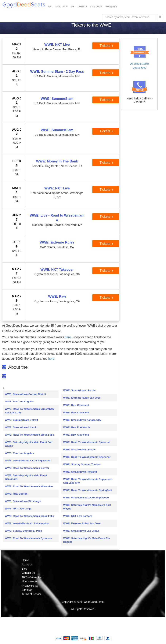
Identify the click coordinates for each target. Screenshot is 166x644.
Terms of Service (32, 594)
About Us (27, 564)
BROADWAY (111, 6)
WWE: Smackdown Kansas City (82, 420)
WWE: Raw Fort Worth (76, 427)
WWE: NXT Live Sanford (78, 516)
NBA (58, 6)
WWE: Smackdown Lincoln (21, 427)
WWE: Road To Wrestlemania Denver (27, 468)
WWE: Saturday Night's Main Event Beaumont (26, 477)
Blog (24, 569)
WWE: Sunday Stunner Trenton (82, 464)
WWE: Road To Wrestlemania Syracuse (28, 538)
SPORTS (83, 6)
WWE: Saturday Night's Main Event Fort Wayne (29, 444)
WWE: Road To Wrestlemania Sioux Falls (29, 435)
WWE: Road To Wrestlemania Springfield (88, 490)
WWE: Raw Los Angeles (19, 402)
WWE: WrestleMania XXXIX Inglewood (28, 461)
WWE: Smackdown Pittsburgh (23, 501)
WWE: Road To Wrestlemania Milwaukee (29, 486)
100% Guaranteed (33, 577)
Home (25, 560)
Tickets (106, 46)
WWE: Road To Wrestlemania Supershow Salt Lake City (30, 411)
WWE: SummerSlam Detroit (21, 420)
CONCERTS (96, 6)
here (68, 337)
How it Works (30, 581)
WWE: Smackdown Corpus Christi (25, 394)
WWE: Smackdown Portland (80, 472)
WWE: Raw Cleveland (76, 405)
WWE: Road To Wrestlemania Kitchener (87, 457)
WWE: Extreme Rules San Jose (82, 398)
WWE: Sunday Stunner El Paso (23, 531)
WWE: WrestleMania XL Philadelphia (27, 523)
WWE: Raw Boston (16, 494)
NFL (50, 6)
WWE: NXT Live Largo (18, 509)
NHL (73, 6)
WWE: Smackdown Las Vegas (81, 531)
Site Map (27, 590)
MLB (65, 6)
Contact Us (28, 573)
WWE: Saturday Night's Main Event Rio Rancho (87, 540)
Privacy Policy (30, 586)
